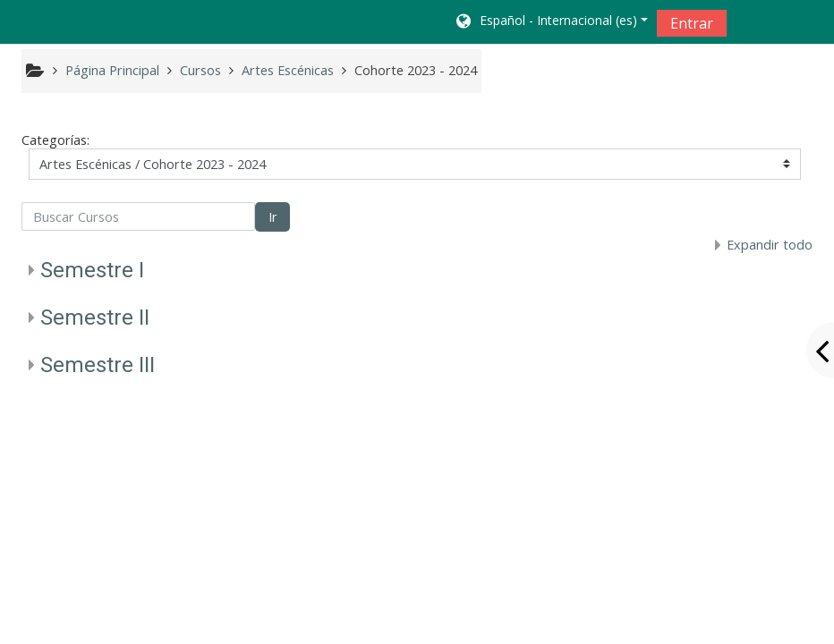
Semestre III (98, 365)
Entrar (692, 23)
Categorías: (55, 140)
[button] (551, 22)
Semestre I (92, 270)
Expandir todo (770, 245)
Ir (272, 217)
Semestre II (95, 318)
